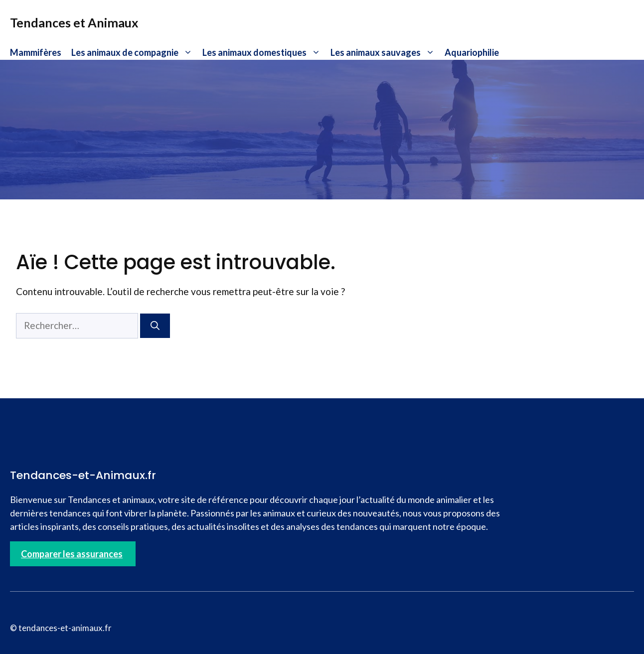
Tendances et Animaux (74, 22)
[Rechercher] (155, 326)
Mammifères (36, 52)
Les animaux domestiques (264, 52)
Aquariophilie (472, 52)
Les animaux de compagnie (134, 52)
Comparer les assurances (72, 554)
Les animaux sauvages (385, 52)
